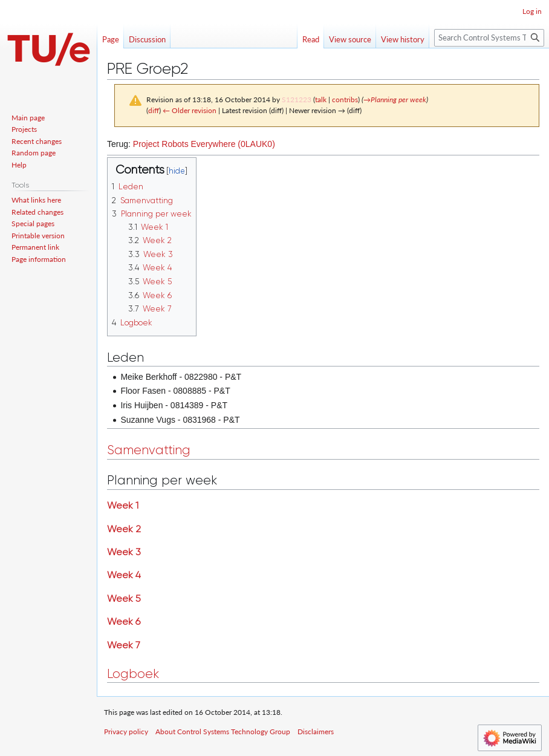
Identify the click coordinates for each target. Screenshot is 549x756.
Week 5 (124, 598)
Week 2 (124, 529)
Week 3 (124, 552)
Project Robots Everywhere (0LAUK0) (204, 144)
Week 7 (124, 645)
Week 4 (124, 575)
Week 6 (124, 621)
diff (154, 110)
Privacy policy (126, 732)
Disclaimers (316, 732)
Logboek (133, 674)
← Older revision (190, 110)
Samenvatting (149, 450)
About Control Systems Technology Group (223, 732)
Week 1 (123, 505)
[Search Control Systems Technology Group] (489, 38)
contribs (345, 99)
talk (321, 99)
